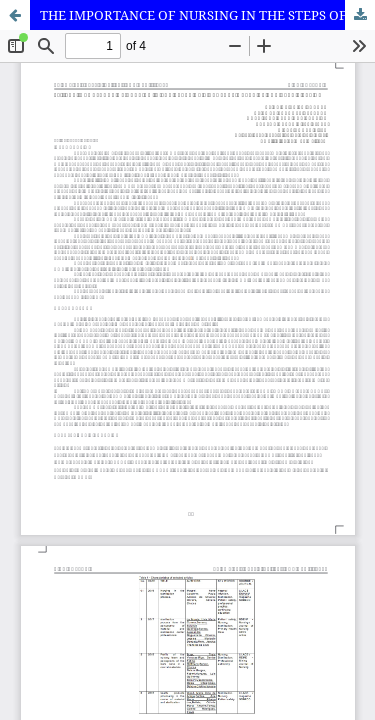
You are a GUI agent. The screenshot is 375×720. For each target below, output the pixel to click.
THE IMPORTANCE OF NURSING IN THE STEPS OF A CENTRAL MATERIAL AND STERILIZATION (207, 15)
